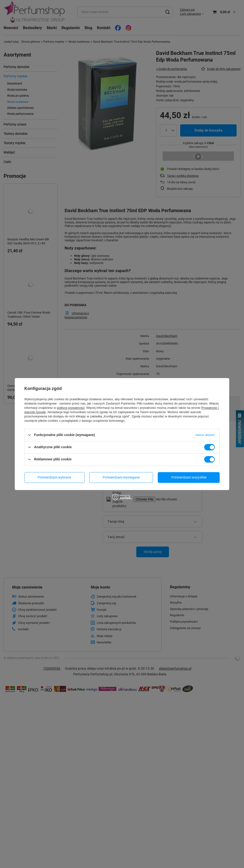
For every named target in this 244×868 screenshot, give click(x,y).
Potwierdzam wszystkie (189, 477)
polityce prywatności (71, 408)
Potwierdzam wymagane (121, 477)
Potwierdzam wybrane (54, 477)
